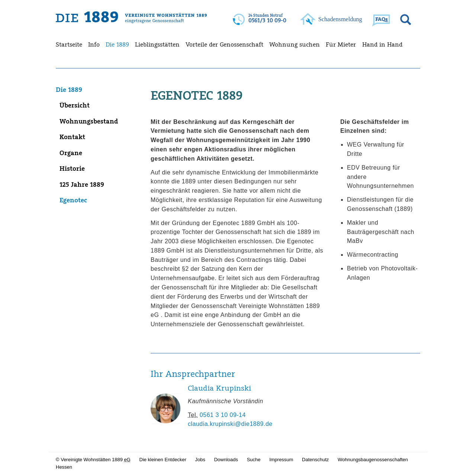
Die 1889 (117, 44)
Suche (254, 460)
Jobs (200, 460)
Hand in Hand (382, 44)
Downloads (226, 460)
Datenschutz (315, 460)
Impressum (281, 460)
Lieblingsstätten (157, 44)
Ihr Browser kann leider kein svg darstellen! (260, 20)
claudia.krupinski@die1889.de (230, 426)
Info (94, 44)
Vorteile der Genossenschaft (224, 44)
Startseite (69, 44)
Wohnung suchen (295, 44)
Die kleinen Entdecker (163, 460)
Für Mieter (341, 44)
